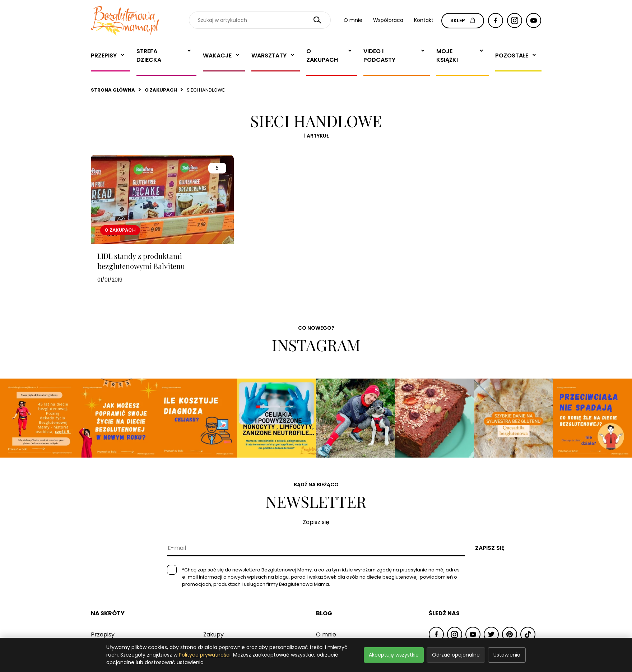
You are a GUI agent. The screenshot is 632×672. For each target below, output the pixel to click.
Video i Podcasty (379, 55)
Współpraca (388, 20)
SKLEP (463, 20)
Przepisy (104, 55)
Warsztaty (269, 55)
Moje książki (447, 55)
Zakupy (213, 634)
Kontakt (424, 20)
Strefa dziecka (149, 55)
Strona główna (113, 90)
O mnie (353, 20)
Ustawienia (507, 655)
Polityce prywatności (205, 655)
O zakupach (322, 55)
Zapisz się (490, 548)
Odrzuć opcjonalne (456, 655)
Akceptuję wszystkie (394, 655)
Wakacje (217, 55)
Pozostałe (512, 55)
